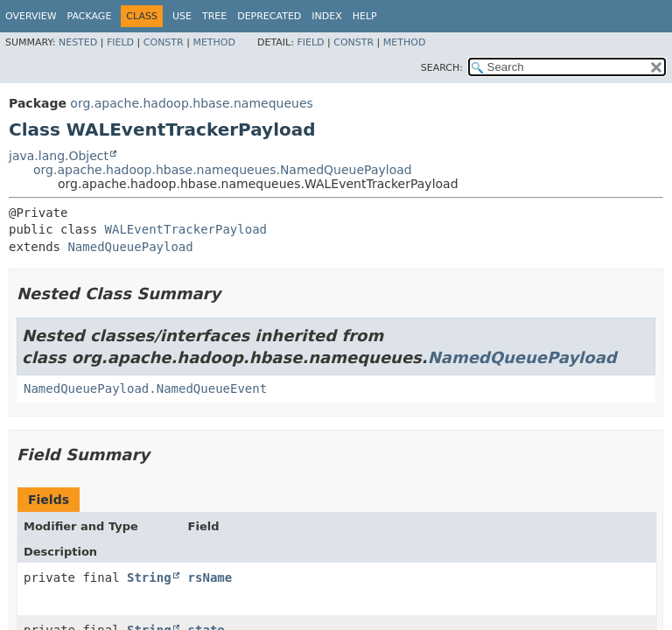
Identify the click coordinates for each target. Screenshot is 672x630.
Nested (78, 42)
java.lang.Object (59, 156)
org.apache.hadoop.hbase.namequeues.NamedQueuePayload (223, 170)
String (149, 577)
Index (326, 16)
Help (365, 16)
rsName (210, 577)
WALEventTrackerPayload (186, 229)
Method (214, 42)
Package (90, 16)
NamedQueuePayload (130, 247)
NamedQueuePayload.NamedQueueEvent (145, 388)
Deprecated (269, 16)
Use (182, 16)
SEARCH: (442, 68)
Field (120, 42)
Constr (164, 42)
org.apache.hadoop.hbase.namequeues (191, 103)
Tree (214, 16)
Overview (31, 16)
